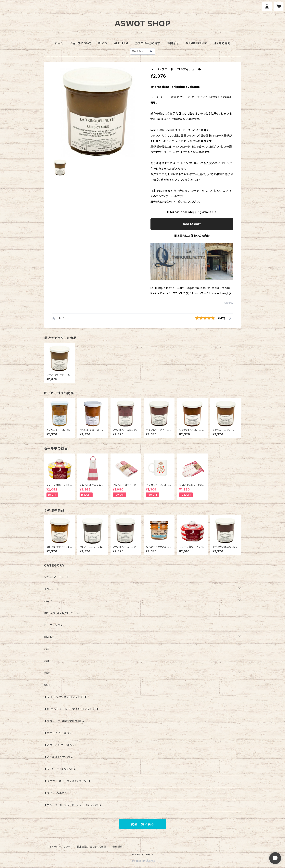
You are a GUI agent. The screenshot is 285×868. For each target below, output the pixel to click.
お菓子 (48, 601)
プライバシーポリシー (59, 847)
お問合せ (173, 43)
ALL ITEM (121, 43)
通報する (228, 303)
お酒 (47, 661)
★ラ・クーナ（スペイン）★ (60, 769)
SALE (48, 685)
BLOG (103, 43)
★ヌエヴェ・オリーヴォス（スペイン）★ (68, 781)
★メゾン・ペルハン (56, 793)
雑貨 (47, 673)
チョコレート (52, 589)
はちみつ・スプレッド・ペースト (63, 613)
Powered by (143, 861)
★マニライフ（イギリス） (59, 733)
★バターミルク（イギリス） (60, 745)
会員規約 (117, 847)
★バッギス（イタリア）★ (59, 757)
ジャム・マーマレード (57, 577)
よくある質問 (222, 43)
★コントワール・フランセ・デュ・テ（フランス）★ (73, 805)
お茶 (47, 649)
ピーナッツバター (55, 625)
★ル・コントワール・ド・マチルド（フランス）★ (72, 709)
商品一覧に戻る (143, 824)
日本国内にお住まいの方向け (192, 236)
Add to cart (192, 224)
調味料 (48, 637)
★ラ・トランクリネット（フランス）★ (66, 697)
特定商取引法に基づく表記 (92, 847)
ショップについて (81, 43)
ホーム (59, 43)
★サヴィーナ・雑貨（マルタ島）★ (64, 721)
